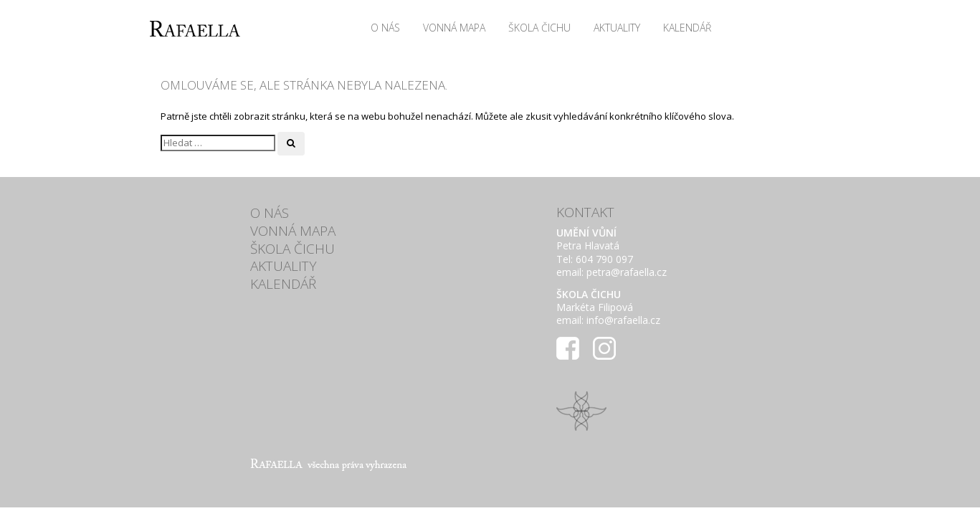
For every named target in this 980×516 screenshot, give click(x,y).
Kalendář (687, 28)
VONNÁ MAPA (454, 28)
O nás (385, 28)
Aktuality (617, 28)
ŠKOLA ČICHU (539, 28)
